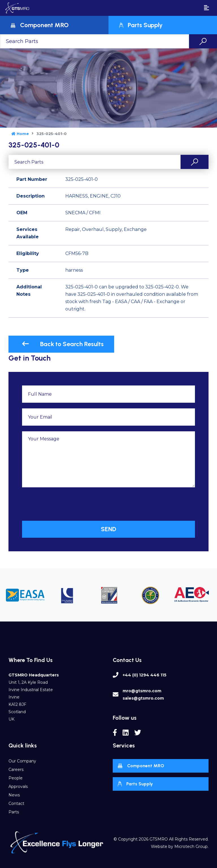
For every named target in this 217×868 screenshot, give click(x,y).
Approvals (18, 786)
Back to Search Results (63, 344)
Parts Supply (135, 784)
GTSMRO (159, 839)
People (16, 778)
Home (20, 134)
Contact (16, 803)
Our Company (22, 761)
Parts (14, 812)
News (14, 795)
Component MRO (141, 766)
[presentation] (65, 504)
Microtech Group (191, 846)
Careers (16, 770)
